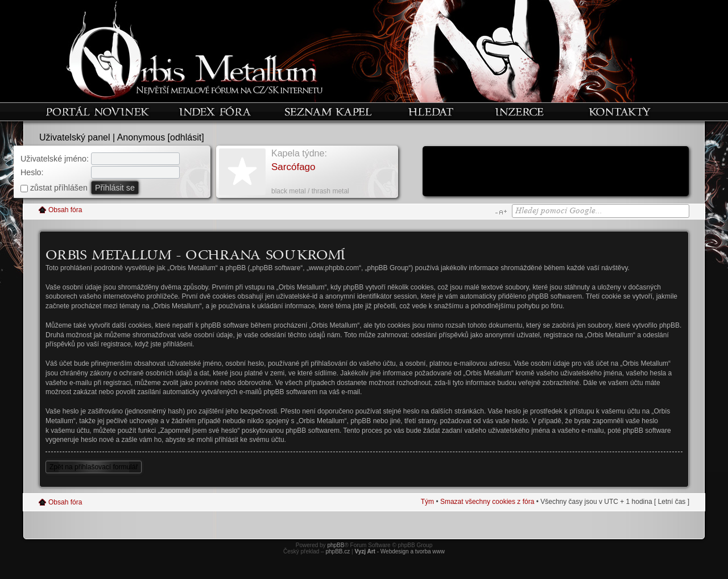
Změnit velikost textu (501, 212)
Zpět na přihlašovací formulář (94, 467)
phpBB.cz (338, 551)
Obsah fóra (65, 210)
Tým (427, 502)
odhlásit (186, 137)
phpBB (336, 545)
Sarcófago (293, 167)
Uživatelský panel (75, 137)
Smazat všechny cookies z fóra (487, 502)
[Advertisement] (556, 172)
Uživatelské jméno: (55, 159)
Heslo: (32, 172)
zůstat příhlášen (54, 188)
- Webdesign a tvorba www (400, 551)
